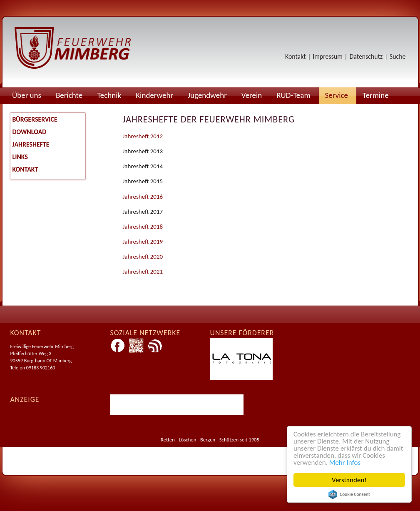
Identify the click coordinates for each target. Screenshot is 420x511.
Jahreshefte (31, 144)
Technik (109, 95)
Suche (398, 56)
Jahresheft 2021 (143, 272)
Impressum (327, 56)
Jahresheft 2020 (143, 257)
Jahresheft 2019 (143, 242)
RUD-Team (293, 95)
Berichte (69, 95)
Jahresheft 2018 (143, 227)
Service (337, 95)
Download (30, 132)
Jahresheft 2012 (143, 136)
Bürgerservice (35, 119)
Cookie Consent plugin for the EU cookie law (349, 494)
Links (20, 157)
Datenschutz (366, 56)
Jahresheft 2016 (143, 197)
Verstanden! (349, 480)
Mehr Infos (345, 462)
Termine (376, 95)
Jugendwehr (207, 95)
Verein (252, 95)
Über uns (27, 95)
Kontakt (296, 56)
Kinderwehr (154, 95)
